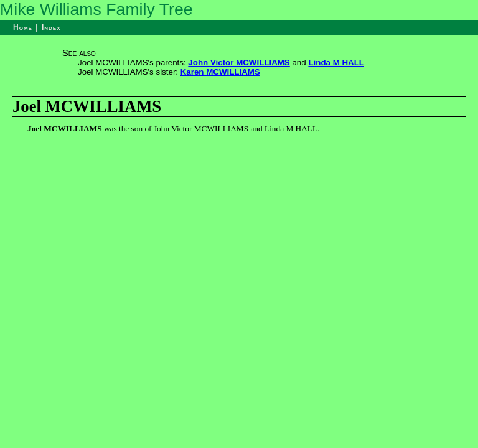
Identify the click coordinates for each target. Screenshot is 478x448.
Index (51, 27)
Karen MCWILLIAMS (220, 72)
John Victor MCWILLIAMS (239, 63)
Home (23, 27)
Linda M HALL (336, 63)
